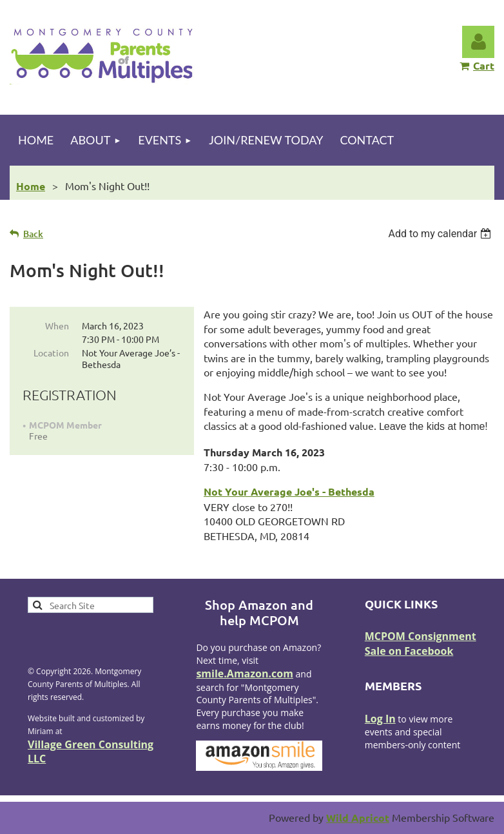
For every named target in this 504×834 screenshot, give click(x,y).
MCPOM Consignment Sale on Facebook (421, 643)
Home (31, 186)
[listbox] (441, 234)
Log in (478, 42)
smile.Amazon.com (245, 674)
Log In (380, 719)
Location (51, 353)
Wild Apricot (358, 818)
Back (33, 234)
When (57, 325)
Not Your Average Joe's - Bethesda (289, 491)
